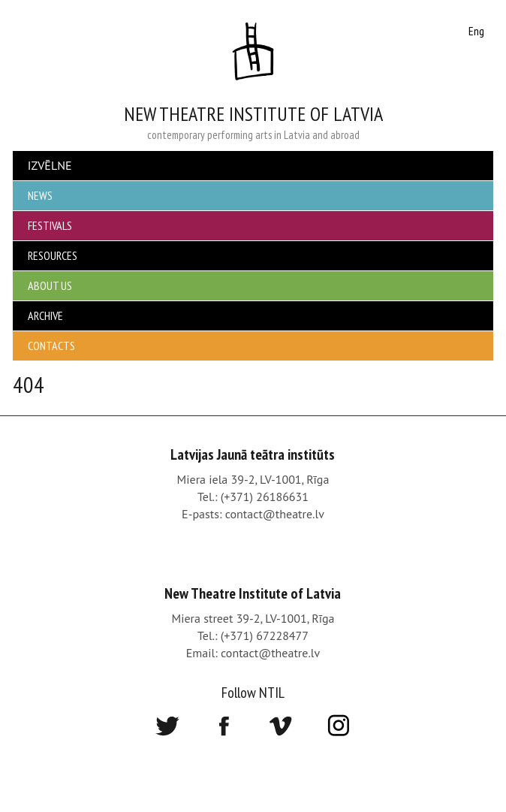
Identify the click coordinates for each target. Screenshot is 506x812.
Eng (476, 31)
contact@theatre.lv (275, 514)
